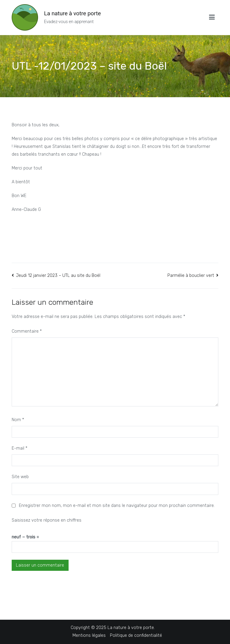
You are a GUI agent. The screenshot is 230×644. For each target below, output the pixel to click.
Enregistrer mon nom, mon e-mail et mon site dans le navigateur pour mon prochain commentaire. (117, 506)
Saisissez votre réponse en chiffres (47, 520)
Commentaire (27, 331)
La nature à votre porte (72, 13)
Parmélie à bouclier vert (191, 276)
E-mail (19, 448)
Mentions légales (89, 635)
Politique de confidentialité (136, 635)
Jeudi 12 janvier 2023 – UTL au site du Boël (58, 276)
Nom (18, 420)
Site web (20, 477)
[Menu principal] (212, 17)
